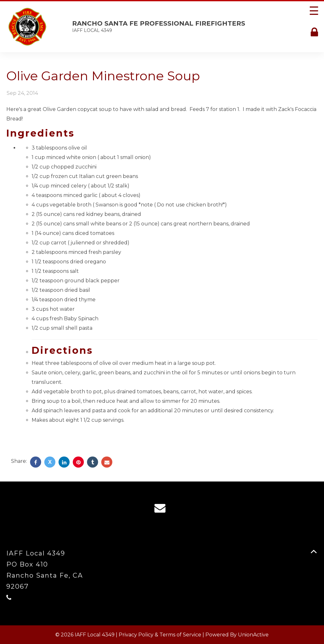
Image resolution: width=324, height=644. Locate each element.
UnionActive (253, 635)
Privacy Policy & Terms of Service (160, 635)
